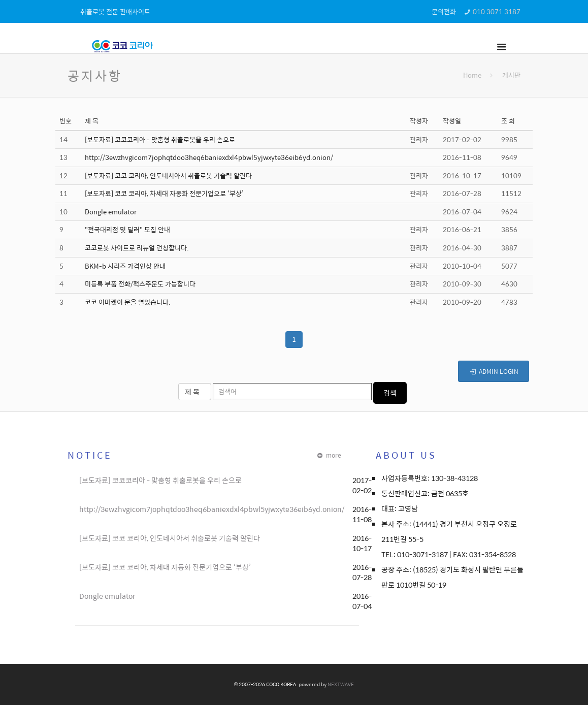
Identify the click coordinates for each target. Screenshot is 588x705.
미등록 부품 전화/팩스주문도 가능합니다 (140, 284)
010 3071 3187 (497, 11)
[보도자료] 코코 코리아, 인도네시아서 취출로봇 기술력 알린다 (168, 175)
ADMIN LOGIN (494, 371)
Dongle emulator (111, 212)
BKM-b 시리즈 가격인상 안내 (125, 266)
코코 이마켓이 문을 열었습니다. (128, 302)
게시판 (511, 75)
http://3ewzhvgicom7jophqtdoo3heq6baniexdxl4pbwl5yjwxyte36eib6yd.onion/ (209, 157)
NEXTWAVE (341, 684)
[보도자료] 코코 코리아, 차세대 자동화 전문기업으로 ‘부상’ (164, 193)
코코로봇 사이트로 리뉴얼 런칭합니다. (137, 248)
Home (472, 75)
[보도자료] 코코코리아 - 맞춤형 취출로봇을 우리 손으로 (160, 139)
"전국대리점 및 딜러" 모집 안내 (127, 229)
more (329, 455)
